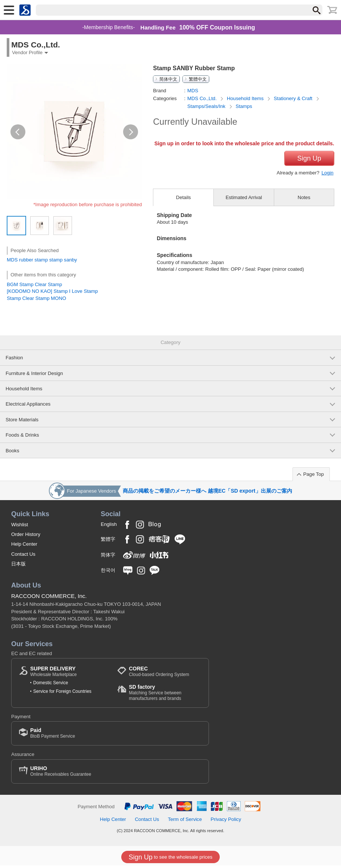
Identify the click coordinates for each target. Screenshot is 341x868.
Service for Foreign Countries (62, 694)
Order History (26, 537)
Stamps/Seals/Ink (207, 106)
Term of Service (185, 822)
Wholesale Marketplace (54, 674)
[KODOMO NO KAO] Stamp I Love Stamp (52, 291)
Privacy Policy (226, 822)
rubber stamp (33, 260)
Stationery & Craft (294, 98)
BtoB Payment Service (53, 736)
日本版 (18, 567)
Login (328, 188)
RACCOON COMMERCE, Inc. (49, 599)
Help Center (24, 547)
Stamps (244, 106)
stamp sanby (63, 260)
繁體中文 (198, 79)
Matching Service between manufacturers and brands (165, 695)
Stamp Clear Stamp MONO (36, 298)
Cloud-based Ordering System (159, 674)
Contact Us (23, 557)
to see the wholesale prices (170, 857)
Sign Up (309, 173)
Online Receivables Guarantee (61, 774)
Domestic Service (51, 686)
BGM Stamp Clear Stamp (34, 284)
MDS (12, 260)
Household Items (246, 98)
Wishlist (20, 527)
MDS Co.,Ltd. (203, 98)
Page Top (314, 477)
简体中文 (168, 79)
